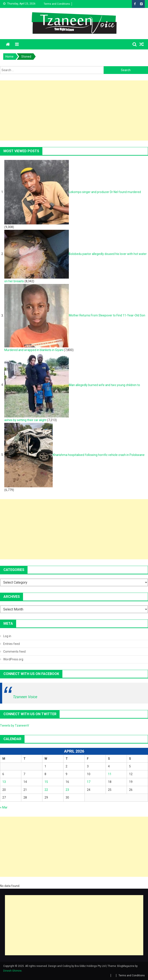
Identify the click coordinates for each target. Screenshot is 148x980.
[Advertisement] (74, 110)
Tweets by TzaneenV (15, 725)
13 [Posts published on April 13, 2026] (4, 782)
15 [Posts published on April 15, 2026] (46, 782)
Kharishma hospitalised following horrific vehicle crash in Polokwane (99, 455)
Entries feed (12, 644)
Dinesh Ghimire (12, 971)
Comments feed (14, 652)
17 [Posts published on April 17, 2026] (89, 782)
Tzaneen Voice (25, 697)
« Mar (4, 807)
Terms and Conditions (57, 4)
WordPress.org (13, 659)
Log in (7, 636)
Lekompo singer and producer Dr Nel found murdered (105, 192)
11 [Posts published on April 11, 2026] (110, 774)
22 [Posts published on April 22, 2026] (46, 790)
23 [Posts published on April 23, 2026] (67, 790)
